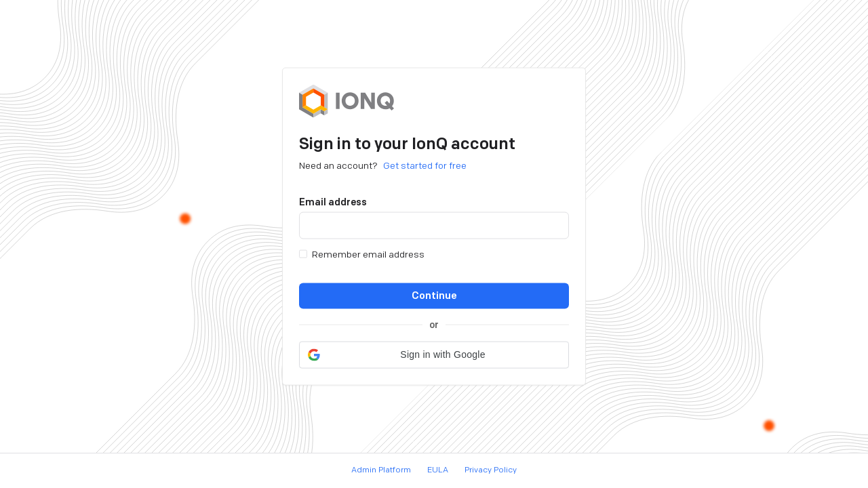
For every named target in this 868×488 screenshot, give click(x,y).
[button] (434, 354)
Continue (434, 295)
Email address (333, 202)
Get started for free (425, 165)
